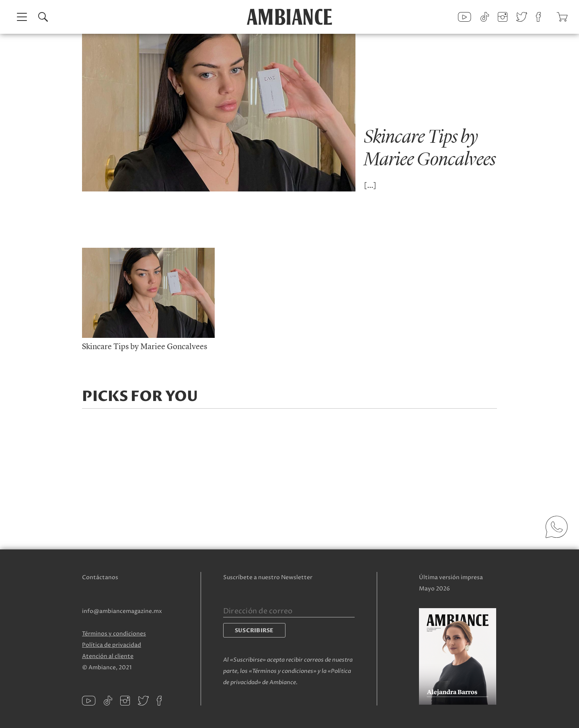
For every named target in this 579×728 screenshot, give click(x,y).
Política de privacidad (112, 645)
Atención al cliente (108, 656)
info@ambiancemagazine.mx (122, 611)
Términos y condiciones (114, 634)
